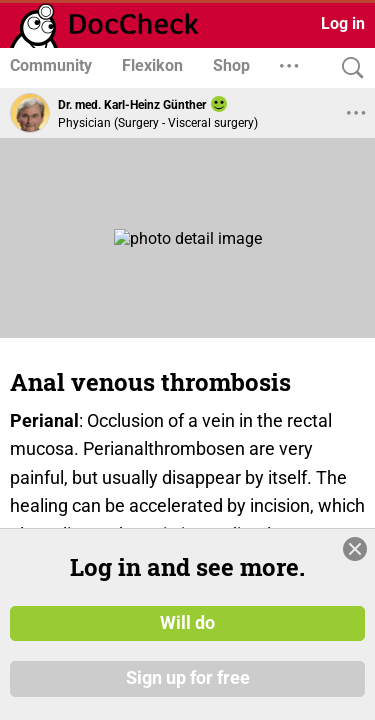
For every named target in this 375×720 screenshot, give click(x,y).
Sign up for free (188, 679)
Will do (187, 623)
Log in (343, 23)
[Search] (348, 68)
